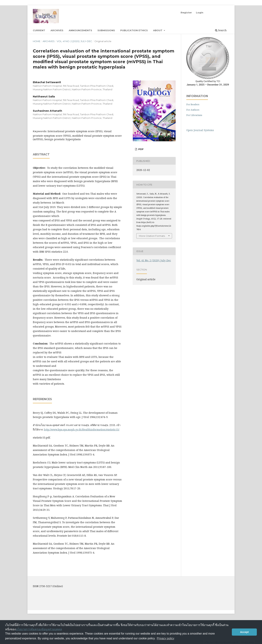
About (158, 30)
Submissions (106, 30)
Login (200, 12)
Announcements (80, 30)
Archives (57, 30)
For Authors (193, 110)
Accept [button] (244, 632)
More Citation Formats (152, 236)
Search (221, 30)
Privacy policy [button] (165, 638)
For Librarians (194, 115)
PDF (141, 149)
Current (39, 30)
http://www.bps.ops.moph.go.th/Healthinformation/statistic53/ (82, 429)
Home (37, 41)
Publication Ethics (134, 30)
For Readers (193, 104)
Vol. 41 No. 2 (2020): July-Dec (74, 41)
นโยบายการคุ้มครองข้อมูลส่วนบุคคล (39, 629)
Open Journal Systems (200, 130)
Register (186, 12)
